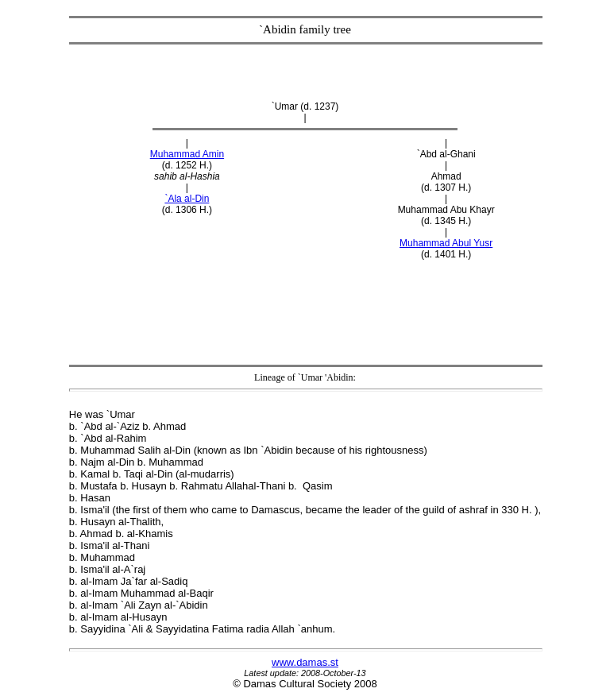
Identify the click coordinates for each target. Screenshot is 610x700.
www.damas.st (305, 662)
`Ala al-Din (187, 199)
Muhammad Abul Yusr (446, 243)
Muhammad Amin (187, 154)
